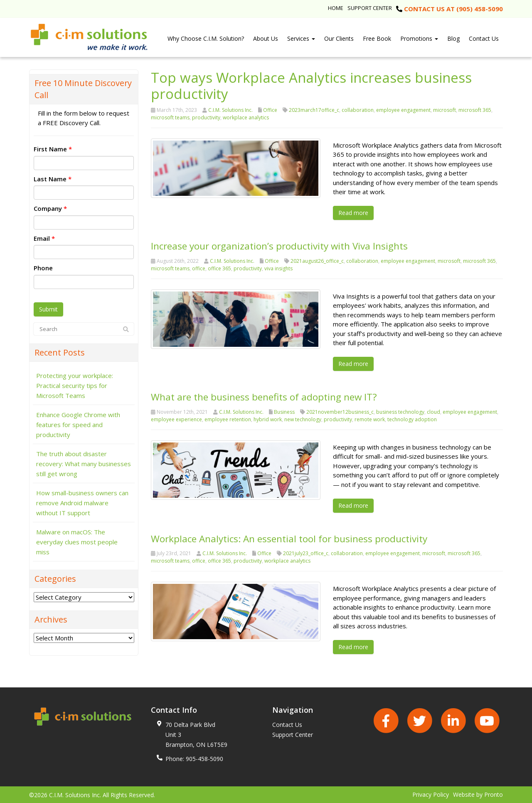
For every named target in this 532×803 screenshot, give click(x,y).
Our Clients (339, 38)
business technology (400, 411)
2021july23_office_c (306, 553)
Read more (353, 213)
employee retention (228, 419)
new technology (303, 419)
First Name (53, 149)
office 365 (219, 268)
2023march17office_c (314, 110)
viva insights (278, 268)
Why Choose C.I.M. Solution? (206, 38)
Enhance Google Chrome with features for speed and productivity (78, 425)
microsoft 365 (475, 110)
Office (270, 110)
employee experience (176, 419)
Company (50, 208)
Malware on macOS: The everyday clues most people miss (77, 542)
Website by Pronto (478, 794)
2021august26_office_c (317, 261)
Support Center (370, 8)
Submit (48, 309)
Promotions (419, 38)
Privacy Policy (431, 794)
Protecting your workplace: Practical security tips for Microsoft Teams (75, 385)
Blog (453, 38)
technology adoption (412, 419)
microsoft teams (170, 117)
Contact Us (484, 38)
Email (44, 238)
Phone (43, 268)
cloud (433, 411)
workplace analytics (246, 117)
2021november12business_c (340, 411)
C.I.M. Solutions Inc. (230, 110)
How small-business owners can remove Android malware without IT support (82, 503)
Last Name (53, 179)
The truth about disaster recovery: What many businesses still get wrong (84, 464)
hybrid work (268, 419)
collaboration (358, 110)
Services (301, 38)
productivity (206, 117)
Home (336, 8)
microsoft (445, 110)
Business (284, 411)
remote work (370, 419)
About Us (266, 38)
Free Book (377, 38)
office (199, 268)
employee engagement (403, 110)
